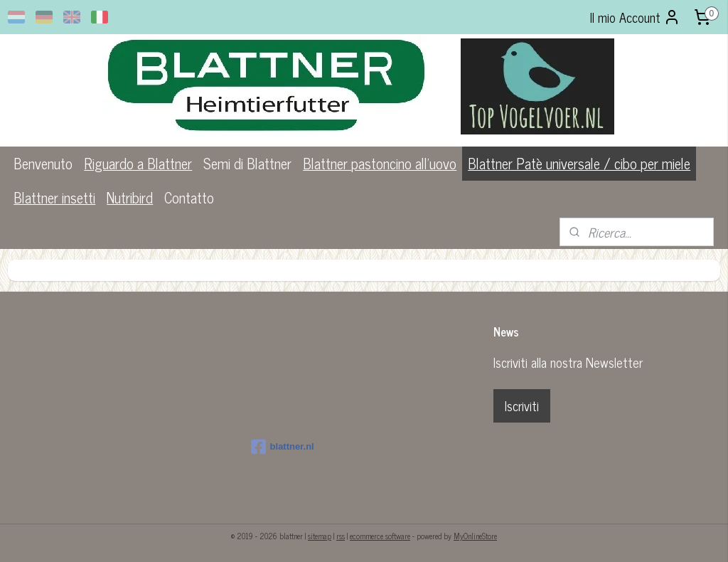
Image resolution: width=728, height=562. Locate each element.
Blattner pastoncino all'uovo (380, 163)
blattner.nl (283, 447)
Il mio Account (635, 17)
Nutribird (130, 197)
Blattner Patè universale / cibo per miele (579, 163)
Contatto (189, 197)
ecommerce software (380, 536)
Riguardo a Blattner (138, 163)
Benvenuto (43, 163)
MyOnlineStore (475, 536)
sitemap (320, 536)
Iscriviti (522, 405)
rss (341, 536)
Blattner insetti (54, 197)
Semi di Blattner (247, 163)
